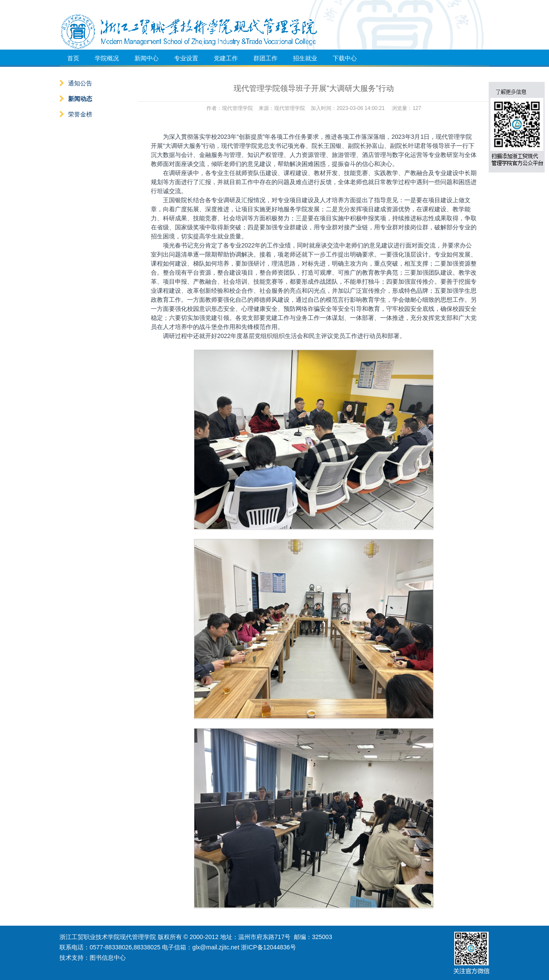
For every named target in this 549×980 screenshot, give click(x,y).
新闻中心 (147, 58)
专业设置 (186, 58)
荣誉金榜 (76, 114)
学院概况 (107, 58)
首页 (73, 58)
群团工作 (265, 58)
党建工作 (226, 58)
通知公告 (76, 83)
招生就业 (305, 58)
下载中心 (345, 58)
